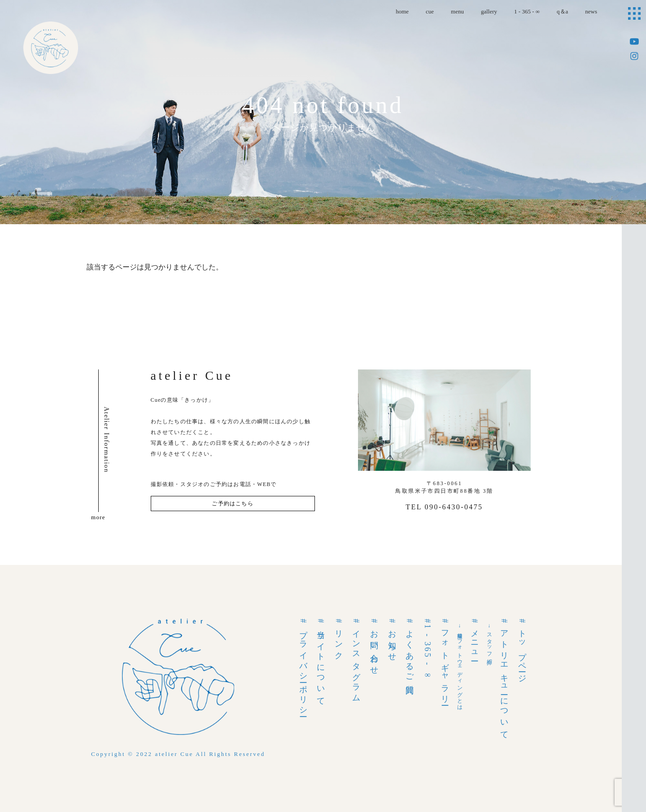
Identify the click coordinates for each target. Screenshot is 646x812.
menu (457, 11)
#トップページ (522, 649)
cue (430, 11)
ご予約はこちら (232, 504)
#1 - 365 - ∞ (428, 650)
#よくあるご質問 (410, 651)
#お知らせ (392, 639)
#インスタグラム (356, 659)
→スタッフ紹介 (489, 639)
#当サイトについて (321, 661)
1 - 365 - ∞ (527, 11)
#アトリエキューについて (504, 677)
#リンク (339, 638)
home (402, 11)
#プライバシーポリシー (303, 667)
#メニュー (475, 639)
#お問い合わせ (374, 645)
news (591, 11)
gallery (489, 11)
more (98, 517)
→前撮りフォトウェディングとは (460, 666)
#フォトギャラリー (445, 661)
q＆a (562, 11)
